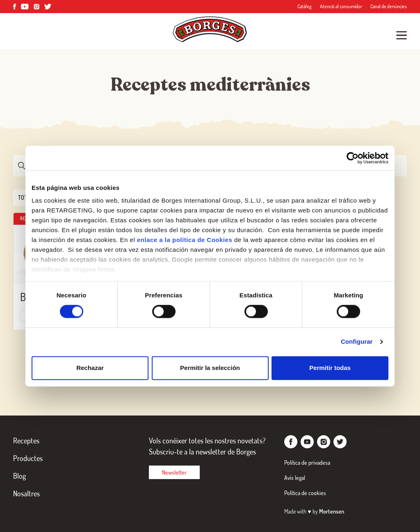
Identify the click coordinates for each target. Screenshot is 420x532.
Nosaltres (26, 493)
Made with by (314, 511)
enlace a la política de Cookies (185, 240)
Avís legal (295, 478)
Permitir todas (330, 368)
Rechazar (90, 368)
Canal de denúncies (389, 6)
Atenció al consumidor (341, 6)
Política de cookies (305, 493)
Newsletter (174, 472)
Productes (28, 458)
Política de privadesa (307, 462)
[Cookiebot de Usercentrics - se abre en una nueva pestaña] (353, 158)
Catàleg (305, 6)
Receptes (26, 441)
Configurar (357, 342)
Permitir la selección (210, 368)
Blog (19, 476)
